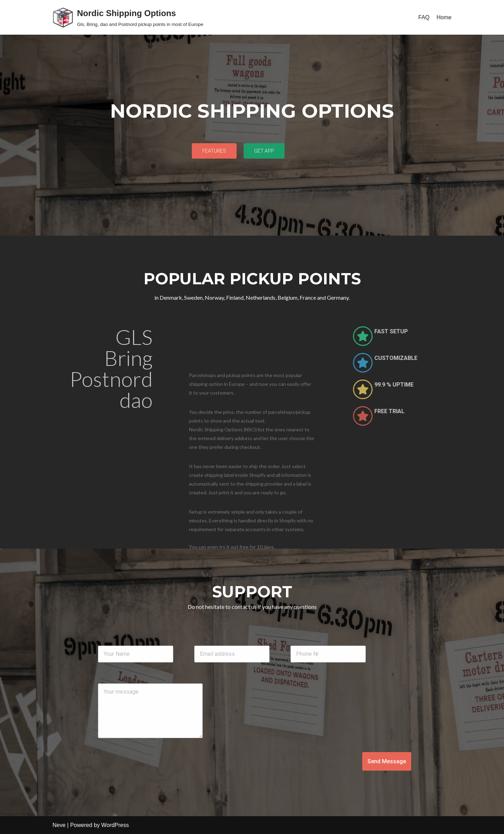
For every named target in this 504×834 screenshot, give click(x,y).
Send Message (387, 761)
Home (444, 17)
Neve (59, 825)
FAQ (424, 17)
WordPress (115, 825)
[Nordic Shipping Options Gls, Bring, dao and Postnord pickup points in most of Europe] (128, 17)
